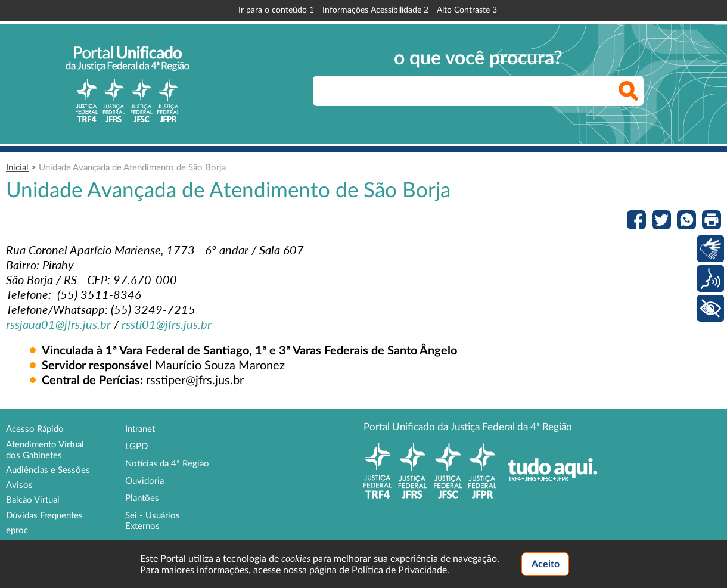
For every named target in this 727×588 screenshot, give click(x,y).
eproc (17, 531)
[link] (58, 324)
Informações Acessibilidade (375, 10)
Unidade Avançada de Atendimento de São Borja (132, 168)
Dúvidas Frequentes (44, 516)
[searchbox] (478, 91)
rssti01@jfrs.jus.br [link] (167, 324)
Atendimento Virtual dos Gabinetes (45, 450)
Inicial (17, 168)
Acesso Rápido (35, 429)
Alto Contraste (467, 10)
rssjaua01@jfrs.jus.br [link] (58, 324)
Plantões (142, 498)
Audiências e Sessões (48, 470)
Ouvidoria (145, 481)
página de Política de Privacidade (378, 570)
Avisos (19, 485)
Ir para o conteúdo (276, 10)
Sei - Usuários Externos (153, 521)
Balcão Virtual (33, 500)
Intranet (140, 429)
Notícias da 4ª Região (167, 464)
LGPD (136, 447)
